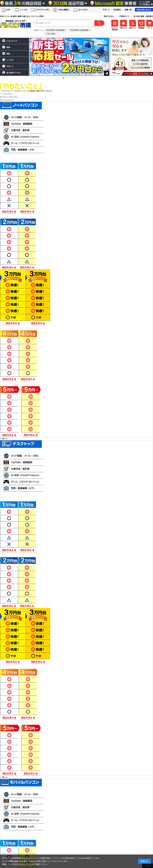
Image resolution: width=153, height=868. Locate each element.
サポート (106, 10)
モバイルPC (83, 10)
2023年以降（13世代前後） (80, 30)
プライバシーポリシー (24, 864)
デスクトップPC (43, 10)
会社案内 (117, 10)
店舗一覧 (128, 10)
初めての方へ (109, 16)
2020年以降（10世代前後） (56, 30)
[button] (32, 57)
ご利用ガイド (124, 16)
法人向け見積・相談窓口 (143, 16)
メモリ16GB (51, 34)
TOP (8, 10)
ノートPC (24, 10)
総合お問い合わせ (144, 10)
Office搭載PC (64, 10)
